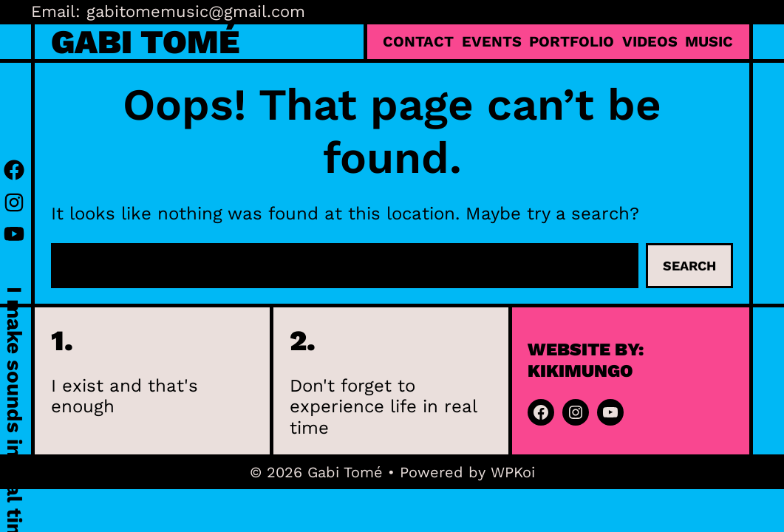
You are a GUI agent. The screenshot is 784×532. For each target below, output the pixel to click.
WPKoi (513, 472)
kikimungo (580, 371)
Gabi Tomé (145, 42)
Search (689, 266)
